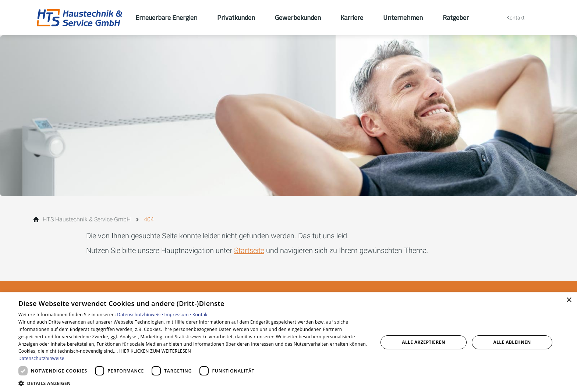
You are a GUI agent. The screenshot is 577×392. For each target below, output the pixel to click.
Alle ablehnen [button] (512, 342)
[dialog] (288, 342)
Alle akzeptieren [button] (424, 342)
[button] (193, 383)
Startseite (249, 250)
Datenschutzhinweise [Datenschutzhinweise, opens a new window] (41, 358)
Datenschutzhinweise (140, 315)
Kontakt (201, 315)
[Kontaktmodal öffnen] (510, 18)
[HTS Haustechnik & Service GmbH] (87, 220)
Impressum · (178, 315)
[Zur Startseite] (79, 18)
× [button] (569, 300)
